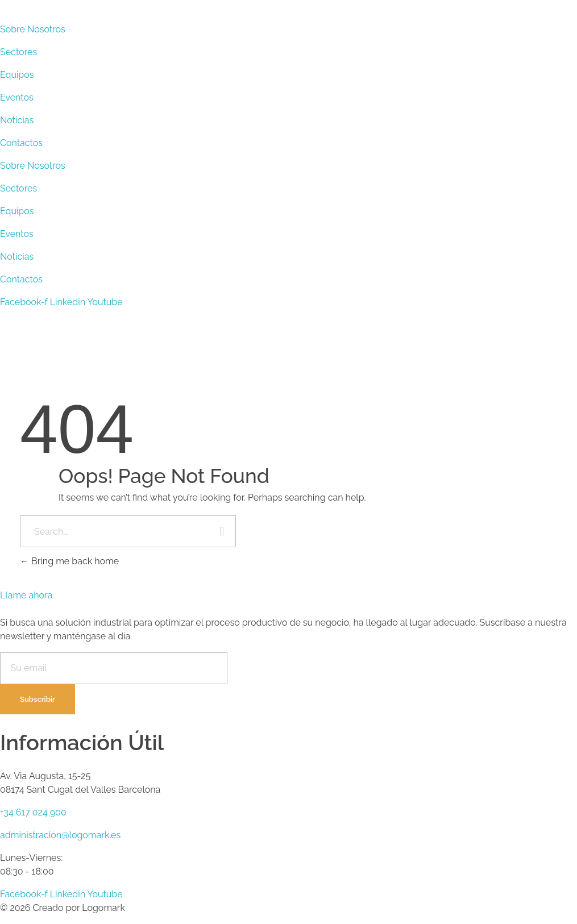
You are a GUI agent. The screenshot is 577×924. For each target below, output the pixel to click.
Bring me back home (69, 561)
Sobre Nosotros (33, 29)
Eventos (17, 97)
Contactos (21, 143)
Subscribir (38, 699)
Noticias (17, 120)
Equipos (17, 75)
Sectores (18, 52)
